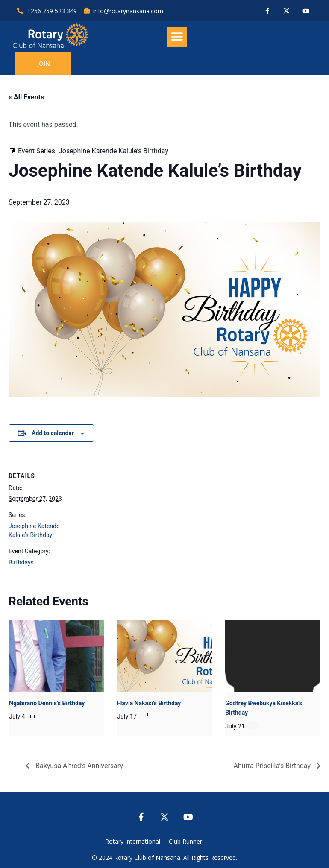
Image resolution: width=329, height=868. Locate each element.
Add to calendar (53, 422)
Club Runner (185, 830)
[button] (165, 43)
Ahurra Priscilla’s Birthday (273, 755)
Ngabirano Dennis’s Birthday (47, 692)
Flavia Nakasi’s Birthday (149, 692)
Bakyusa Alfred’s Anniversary (78, 755)
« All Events (26, 86)
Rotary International (133, 830)
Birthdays (21, 551)
